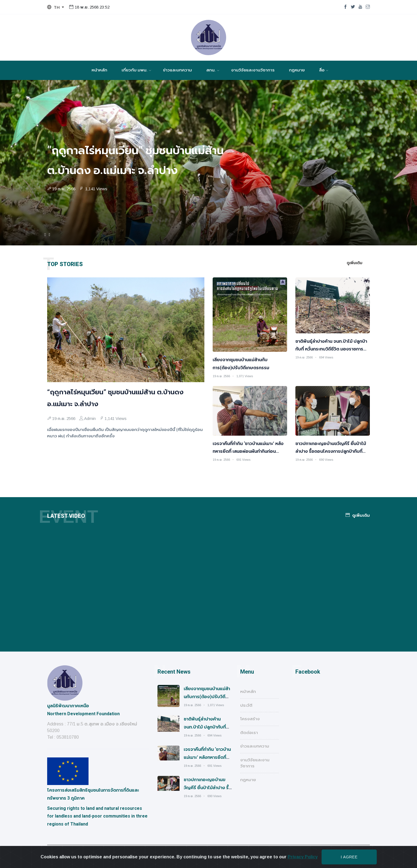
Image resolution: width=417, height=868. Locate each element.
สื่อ (322, 70)
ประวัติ (246, 705)
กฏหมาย (297, 70)
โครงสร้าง (250, 719)
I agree (349, 857)
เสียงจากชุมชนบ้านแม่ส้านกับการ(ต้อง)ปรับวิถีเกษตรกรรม (207, 697)
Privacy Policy (303, 857)
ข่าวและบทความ (177, 70)
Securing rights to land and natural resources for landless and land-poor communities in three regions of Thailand (97, 816)
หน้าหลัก (99, 70)
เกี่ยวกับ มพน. (135, 70)
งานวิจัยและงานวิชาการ (253, 70)
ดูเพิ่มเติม (355, 263)
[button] (56, 7)
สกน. (211, 70)
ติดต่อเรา (249, 732)
